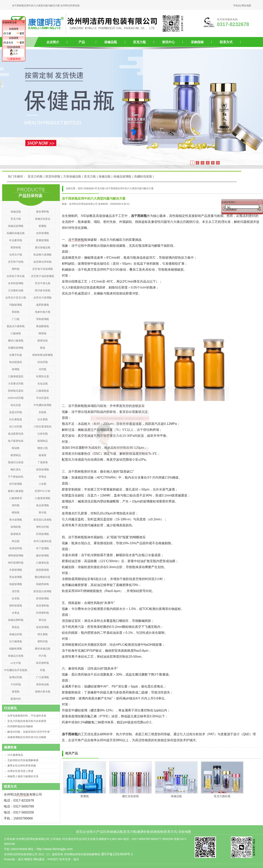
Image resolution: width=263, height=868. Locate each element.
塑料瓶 (16, 269)
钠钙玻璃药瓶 (16, 563)
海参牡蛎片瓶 (43, 312)
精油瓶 (16, 448)
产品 (82, 42)
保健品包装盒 (43, 219)
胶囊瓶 (85, 796)
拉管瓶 (16, 598)
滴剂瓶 (16, 505)
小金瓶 (43, 484)
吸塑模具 (16, 534)
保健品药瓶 (16, 634)
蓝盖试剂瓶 (16, 412)
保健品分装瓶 (16, 656)
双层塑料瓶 (43, 606)
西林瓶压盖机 (16, 391)
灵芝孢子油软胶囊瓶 (43, 276)
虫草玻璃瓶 (43, 233)
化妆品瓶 (43, 384)
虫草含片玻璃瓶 (43, 298)
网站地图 (246, 6)
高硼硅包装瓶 (143, 176)
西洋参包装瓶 (43, 290)
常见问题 (100, 188)
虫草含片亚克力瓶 (16, 298)
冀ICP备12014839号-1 (117, 854)
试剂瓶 (43, 369)
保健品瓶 (111, 42)
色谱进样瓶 (16, 548)
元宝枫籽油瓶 (16, 290)
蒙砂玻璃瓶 (43, 555)
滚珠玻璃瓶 (43, 470)
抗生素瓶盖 (16, 419)
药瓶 (43, 670)
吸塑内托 (16, 699)
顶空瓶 (16, 591)
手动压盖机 (43, 398)
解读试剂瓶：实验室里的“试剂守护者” (29, 732)
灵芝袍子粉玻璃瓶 (43, 269)
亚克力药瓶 (35, 176)
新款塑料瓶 (43, 212)
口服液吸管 (16, 498)
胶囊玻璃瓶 (43, 240)
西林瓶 (16, 312)
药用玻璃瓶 (43, 534)
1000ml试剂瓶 (16, 398)
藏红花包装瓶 (131, 796)
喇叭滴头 (16, 470)
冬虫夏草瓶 (16, 240)
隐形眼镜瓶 (43, 570)
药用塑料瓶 (43, 613)
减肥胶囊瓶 (43, 305)
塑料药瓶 (43, 641)
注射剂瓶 (43, 434)
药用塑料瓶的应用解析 (20, 726)
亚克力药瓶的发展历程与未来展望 (27, 721)
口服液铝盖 (43, 563)
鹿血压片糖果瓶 (16, 326)
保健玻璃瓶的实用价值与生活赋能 (27, 737)
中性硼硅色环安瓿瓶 (16, 670)
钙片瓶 (43, 656)
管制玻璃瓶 (43, 319)
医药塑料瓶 (43, 663)
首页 (79, 832)
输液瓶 (43, 455)
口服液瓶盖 (43, 391)
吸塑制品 (43, 441)
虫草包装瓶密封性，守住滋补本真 (27, 716)
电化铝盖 (16, 405)
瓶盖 (43, 348)
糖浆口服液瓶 (16, 491)
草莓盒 (43, 477)
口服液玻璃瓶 (43, 498)
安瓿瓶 (43, 412)
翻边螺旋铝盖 (43, 577)
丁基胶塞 (43, 462)
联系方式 (226, 42)
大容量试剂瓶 (16, 384)
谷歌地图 (185, 832)
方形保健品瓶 (72, 176)
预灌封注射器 (16, 462)
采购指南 (197, 42)
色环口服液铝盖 (43, 541)
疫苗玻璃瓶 (43, 627)
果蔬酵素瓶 (43, 326)
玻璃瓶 (16, 369)
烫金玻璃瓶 (16, 577)
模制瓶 (16, 513)
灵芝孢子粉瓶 (16, 262)
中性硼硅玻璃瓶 (43, 405)
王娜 (14, 51)
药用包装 (23, 794)
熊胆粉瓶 (16, 247)
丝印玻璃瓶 (16, 484)
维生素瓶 (43, 634)
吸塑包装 (43, 341)
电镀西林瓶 (43, 584)
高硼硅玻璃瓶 (16, 348)
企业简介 (53, 42)
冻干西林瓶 (76, 240)
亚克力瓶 (139, 42)
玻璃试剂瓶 (16, 677)
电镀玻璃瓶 (16, 584)
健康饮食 (143, 832)
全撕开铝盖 (16, 355)
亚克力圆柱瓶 (222, 796)
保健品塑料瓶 (16, 620)
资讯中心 (168, 42)
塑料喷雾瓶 (16, 606)
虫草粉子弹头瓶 (16, 276)
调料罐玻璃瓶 (16, 555)
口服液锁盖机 (16, 376)
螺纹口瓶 (43, 448)
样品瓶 (16, 541)
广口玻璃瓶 (43, 677)
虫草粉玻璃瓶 (16, 283)
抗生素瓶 (43, 419)
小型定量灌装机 (43, 427)
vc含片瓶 (16, 663)
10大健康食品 (15, 755)
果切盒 (43, 620)
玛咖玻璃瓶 (16, 305)
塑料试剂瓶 (43, 527)
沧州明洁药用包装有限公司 (83, 204)
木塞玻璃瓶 (16, 570)
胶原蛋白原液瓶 (43, 520)
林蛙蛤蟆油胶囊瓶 (43, 355)
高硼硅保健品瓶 (16, 233)
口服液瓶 (16, 333)
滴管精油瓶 (43, 684)
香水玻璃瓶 (16, 520)
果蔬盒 (16, 627)
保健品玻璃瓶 (122, 176)
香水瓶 (43, 513)
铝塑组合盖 (43, 376)
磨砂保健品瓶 (43, 649)
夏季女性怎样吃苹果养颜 (22, 766)
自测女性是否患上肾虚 (20, 771)
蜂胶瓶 (43, 333)
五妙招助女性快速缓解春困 (23, 760)
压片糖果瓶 (16, 641)
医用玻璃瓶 (43, 598)
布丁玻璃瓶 (43, 548)
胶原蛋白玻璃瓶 (43, 591)
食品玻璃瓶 (43, 505)
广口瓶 (16, 319)
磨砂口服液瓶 (16, 341)
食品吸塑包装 (16, 434)
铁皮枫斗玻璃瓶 (43, 255)
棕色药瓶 (43, 362)
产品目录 (103, 832)
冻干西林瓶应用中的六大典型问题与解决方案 (130, 188)
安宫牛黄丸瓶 (43, 283)
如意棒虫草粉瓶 (43, 262)
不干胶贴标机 (16, 477)
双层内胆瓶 (53, 176)
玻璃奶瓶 (16, 527)
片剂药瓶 (16, 684)
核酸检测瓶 (16, 649)
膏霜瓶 (16, 692)
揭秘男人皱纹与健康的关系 (23, 776)
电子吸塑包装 (16, 441)
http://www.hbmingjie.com (54, 849)
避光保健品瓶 (43, 247)
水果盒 (16, 613)
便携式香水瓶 (43, 692)
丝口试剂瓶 (16, 427)
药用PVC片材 (43, 491)
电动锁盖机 (16, 362)
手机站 (237, 6)
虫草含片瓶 (16, 255)
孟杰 (14, 54)
